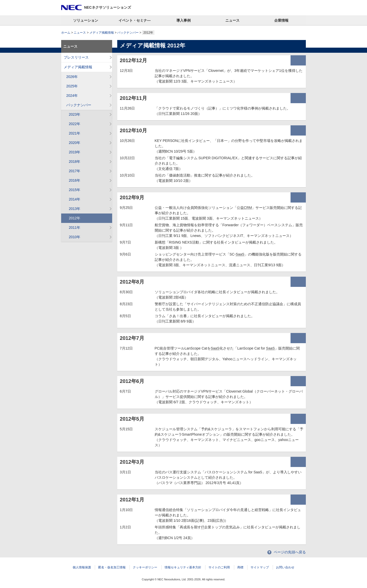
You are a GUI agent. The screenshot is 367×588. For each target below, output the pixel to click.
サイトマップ (260, 567)
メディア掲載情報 (102, 33)
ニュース (232, 20)
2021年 (75, 133)
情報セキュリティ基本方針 (183, 567)
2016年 (75, 180)
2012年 (75, 218)
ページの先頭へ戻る (290, 552)
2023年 (75, 114)
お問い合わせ (285, 567)
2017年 (75, 171)
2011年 (75, 228)
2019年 (75, 152)
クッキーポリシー (145, 567)
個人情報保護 (82, 567)
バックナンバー (128, 33)
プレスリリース (76, 57)
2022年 (75, 124)
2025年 (72, 86)
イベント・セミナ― (135, 20)
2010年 (75, 237)
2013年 (75, 209)
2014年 (75, 199)
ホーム (66, 33)
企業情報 (281, 20)
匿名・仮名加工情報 (112, 567)
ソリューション (86, 20)
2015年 (75, 190)
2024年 (72, 96)
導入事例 (183, 20)
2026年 (72, 77)
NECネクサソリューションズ (108, 7)
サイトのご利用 (219, 567)
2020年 (75, 143)
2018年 (75, 162)
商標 (240, 567)
